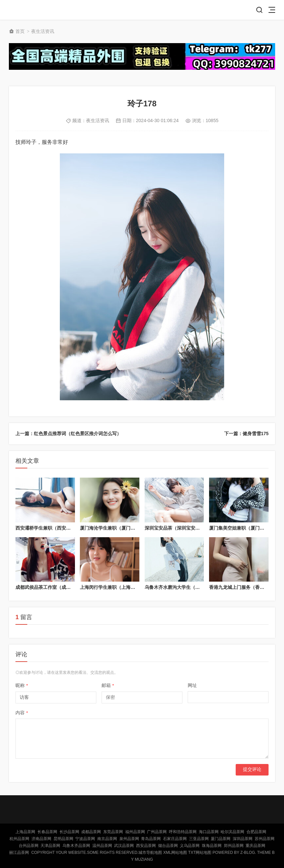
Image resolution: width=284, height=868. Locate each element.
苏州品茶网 (265, 839)
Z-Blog (248, 853)
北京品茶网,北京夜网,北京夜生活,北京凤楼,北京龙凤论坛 (33, 10)
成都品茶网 (91, 832)
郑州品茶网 (234, 846)
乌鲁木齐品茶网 (76, 846)
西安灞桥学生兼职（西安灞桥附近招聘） (57, 528)
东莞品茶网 (113, 832)
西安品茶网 (146, 846)
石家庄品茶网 (175, 839)
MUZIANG (144, 859)
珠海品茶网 (212, 846)
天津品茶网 (50, 846)
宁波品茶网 (85, 839)
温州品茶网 (102, 846)
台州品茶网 (29, 846)
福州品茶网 (135, 832)
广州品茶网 (157, 832)
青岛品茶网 (151, 839)
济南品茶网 (41, 839)
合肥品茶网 (256, 832)
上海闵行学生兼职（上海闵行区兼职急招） (124, 587)
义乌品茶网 (190, 846)
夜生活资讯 (43, 31)
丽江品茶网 (19, 853)
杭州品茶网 (19, 839)
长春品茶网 (47, 832)
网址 (192, 685)
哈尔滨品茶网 (232, 832)
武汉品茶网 (124, 846)
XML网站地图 (175, 853)
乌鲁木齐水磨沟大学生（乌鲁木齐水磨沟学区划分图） (200, 587)
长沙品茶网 (69, 832)
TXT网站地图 (200, 853)
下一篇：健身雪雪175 (246, 434)
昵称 (22, 685)
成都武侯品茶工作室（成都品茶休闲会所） (59, 587)
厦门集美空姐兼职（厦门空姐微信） (246, 528)
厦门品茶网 (221, 839)
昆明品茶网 (63, 839)
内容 (22, 713)
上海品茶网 (25, 832)
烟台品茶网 (168, 846)
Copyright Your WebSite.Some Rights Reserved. (85, 853)
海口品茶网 (209, 832)
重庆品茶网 (255, 846)
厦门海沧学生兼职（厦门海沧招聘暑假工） (124, 528)
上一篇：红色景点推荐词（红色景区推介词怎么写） (68, 434)
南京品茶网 (107, 839)
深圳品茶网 (243, 839)
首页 (20, 31)
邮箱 (108, 685)
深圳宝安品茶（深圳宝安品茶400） (181, 528)
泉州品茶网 (129, 839)
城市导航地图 (150, 853)
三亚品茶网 (199, 839)
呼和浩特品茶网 (183, 832)
